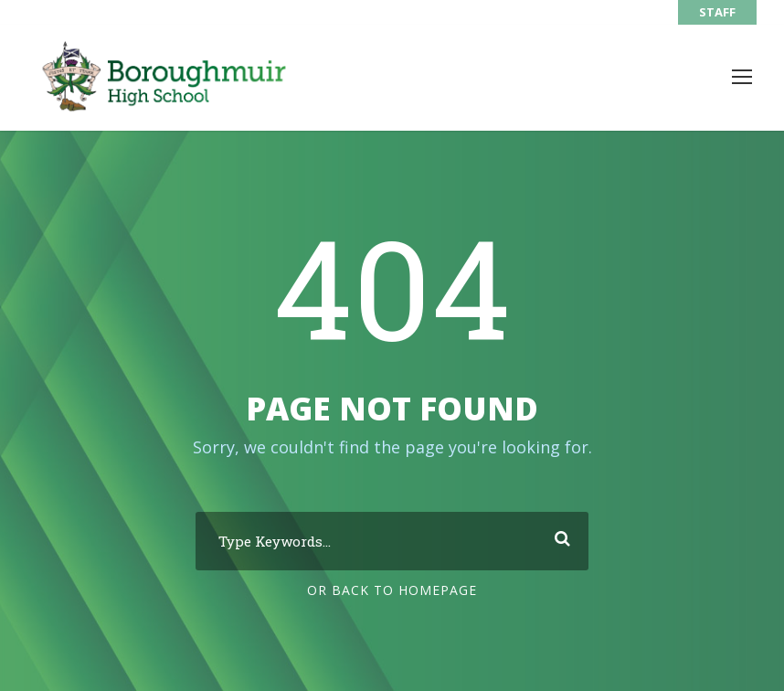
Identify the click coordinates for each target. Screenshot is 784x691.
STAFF (717, 12)
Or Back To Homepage (392, 590)
